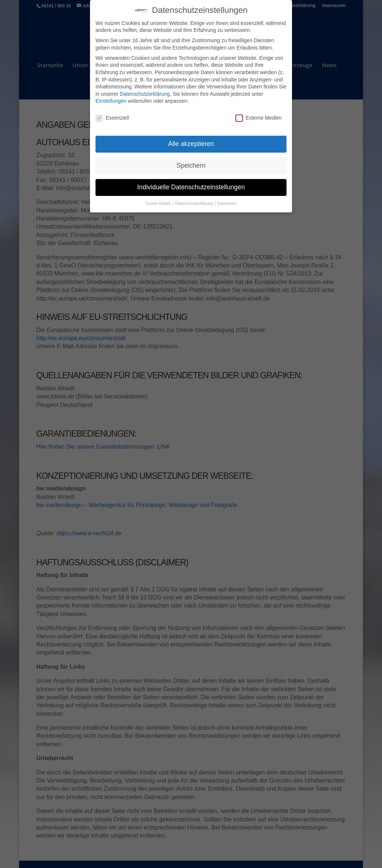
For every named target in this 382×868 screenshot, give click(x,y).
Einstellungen (111, 97)
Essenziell (112, 114)
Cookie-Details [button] (158, 199)
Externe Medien (259, 114)
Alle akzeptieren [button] (191, 139)
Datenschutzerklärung (145, 90)
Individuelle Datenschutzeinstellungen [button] (191, 183)
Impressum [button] (227, 199)
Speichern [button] (191, 161)
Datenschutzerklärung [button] (194, 199)
